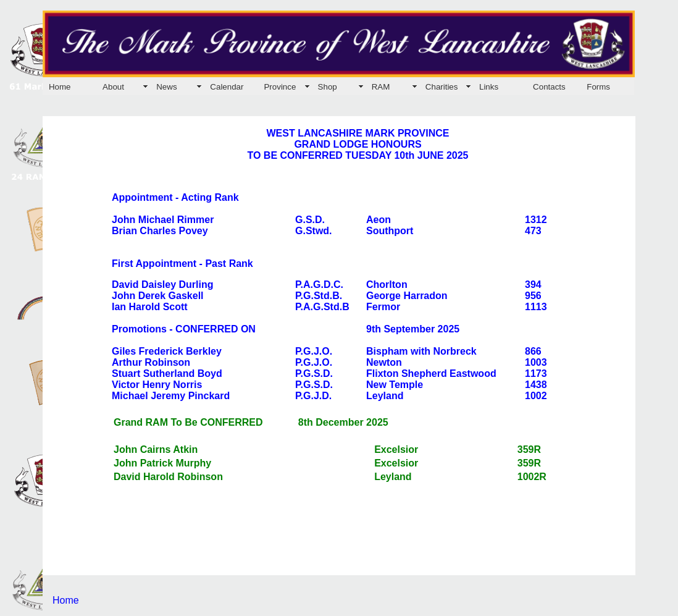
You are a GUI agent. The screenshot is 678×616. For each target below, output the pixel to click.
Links (489, 87)
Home (60, 87)
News (166, 87)
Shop (328, 87)
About (113, 87)
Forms (598, 87)
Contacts (549, 87)
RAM (381, 87)
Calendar (227, 87)
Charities (442, 87)
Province (280, 87)
